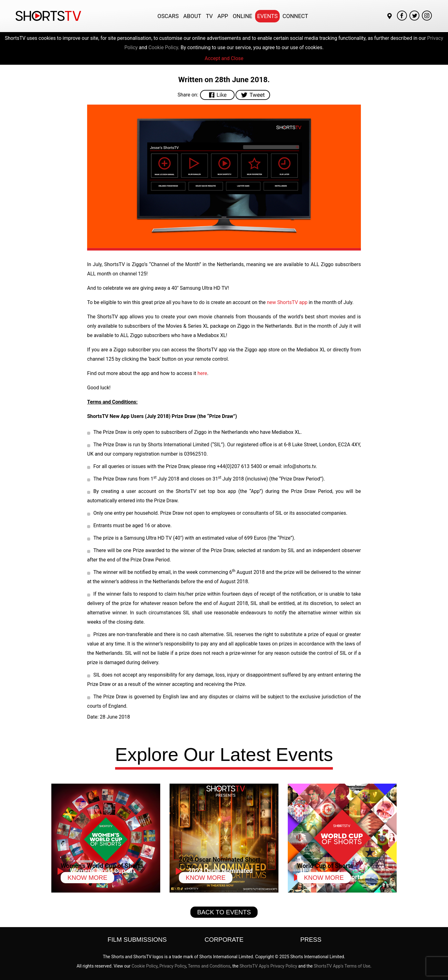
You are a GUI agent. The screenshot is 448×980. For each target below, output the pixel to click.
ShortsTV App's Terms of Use (342, 966)
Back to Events (224, 912)
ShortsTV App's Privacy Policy (268, 966)
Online (243, 16)
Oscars (168, 16)
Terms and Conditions (209, 966)
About (192, 16)
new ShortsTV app (287, 302)
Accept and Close (224, 58)
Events (268, 16)
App (223, 16)
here (202, 373)
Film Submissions (137, 940)
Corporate (224, 940)
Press (311, 940)
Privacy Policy (173, 966)
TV (209, 16)
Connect (295, 16)
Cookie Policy (163, 47)
